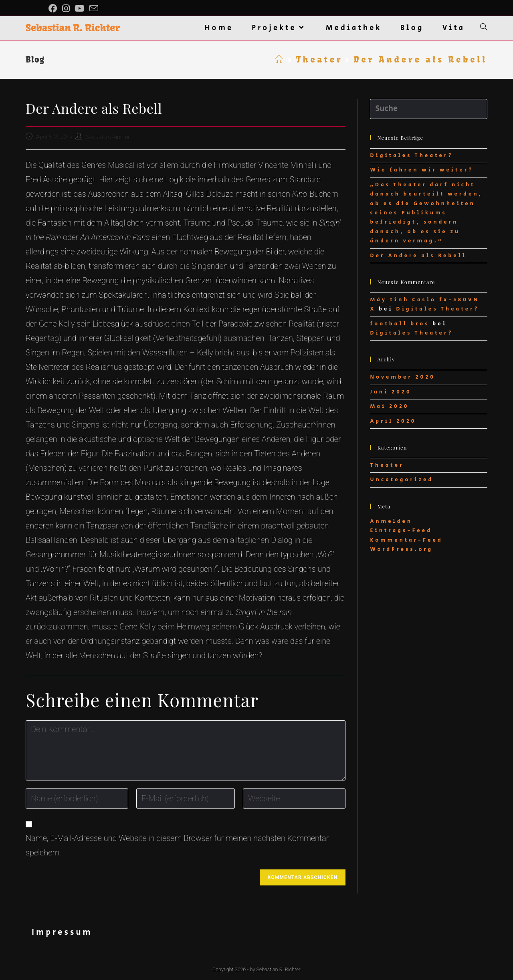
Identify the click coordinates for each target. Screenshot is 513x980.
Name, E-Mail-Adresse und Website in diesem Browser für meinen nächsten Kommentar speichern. (177, 845)
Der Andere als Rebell (418, 256)
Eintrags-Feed (401, 531)
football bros (400, 324)
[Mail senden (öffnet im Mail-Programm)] (94, 9)
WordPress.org (401, 549)
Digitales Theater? (411, 156)
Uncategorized (402, 480)
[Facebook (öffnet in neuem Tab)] (54, 8)
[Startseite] (280, 59)
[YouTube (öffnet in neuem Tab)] (80, 8)
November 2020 (403, 377)
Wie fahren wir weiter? (422, 170)
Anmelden (391, 521)
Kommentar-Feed (406, 540)
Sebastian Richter (108, 137)
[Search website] (484, 28)
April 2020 (393, 421)
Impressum (62, 933)
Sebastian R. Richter (73, 28)
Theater (387, 465)
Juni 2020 (391, 392)
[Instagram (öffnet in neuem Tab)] (66, 8)
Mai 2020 (389, 406)
